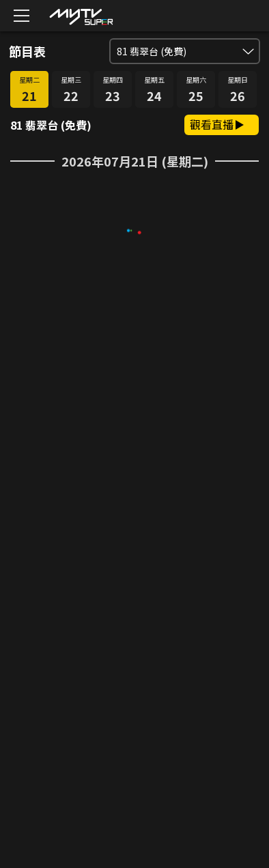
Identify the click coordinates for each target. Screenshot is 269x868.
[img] (81, 16)
